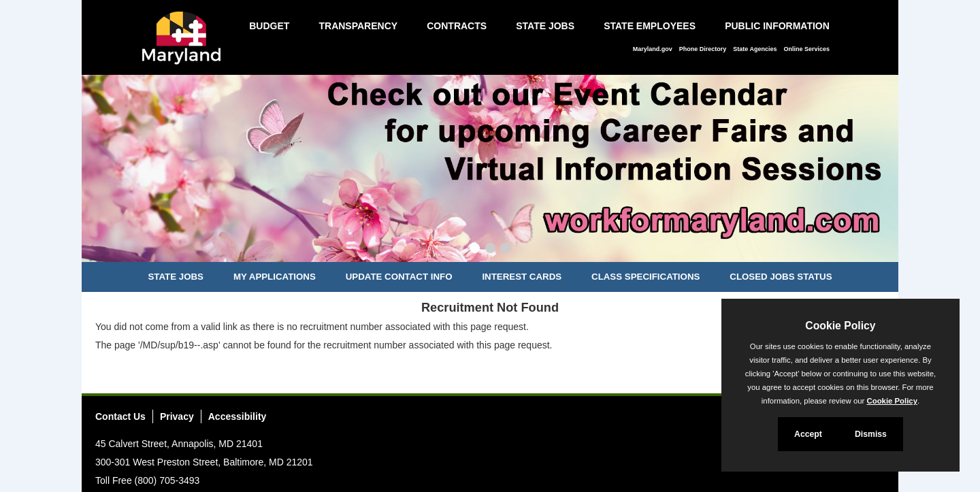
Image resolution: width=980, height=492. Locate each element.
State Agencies (755, 49)
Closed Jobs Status (781, 277)
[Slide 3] (505, 250)
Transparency (358, 26)
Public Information (777, 26)
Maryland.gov (653, 49)
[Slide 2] (490, 250)
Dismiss (871, 434)
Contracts (457, 26)
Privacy (177, 416)
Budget (269, 26)
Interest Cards (522, 277)
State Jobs (545, 26)
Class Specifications (646, 277)
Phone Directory (703, 49)
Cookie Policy (840, 326)
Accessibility (238, 416)
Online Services (806, 49)
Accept (808, 434)
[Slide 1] (475, 250)
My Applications (275, 277)
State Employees (650, 26)
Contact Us (120, 416)
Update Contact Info (399, 277)
